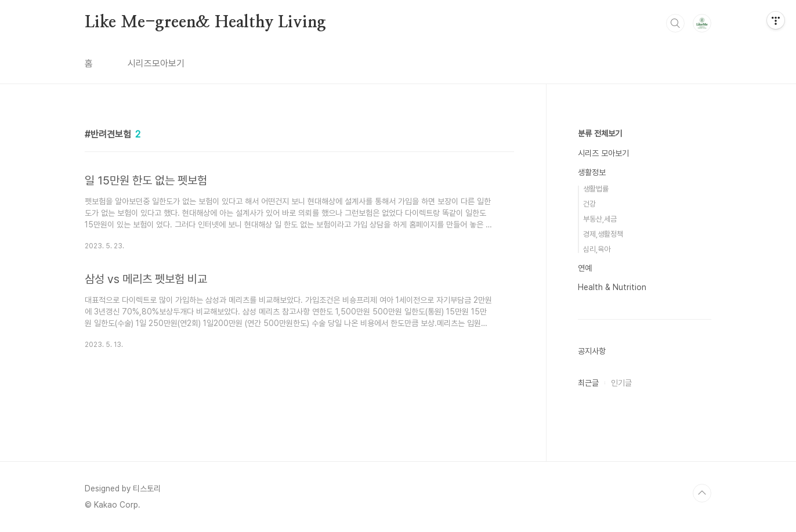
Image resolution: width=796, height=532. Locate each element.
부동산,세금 (600, 219)
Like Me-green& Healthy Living (205, 23)
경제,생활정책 (603, 234)
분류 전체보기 (600, 133)
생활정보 (592, 172)
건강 (589, 204)
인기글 (621, 383)
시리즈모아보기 (156, 64)
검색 (675, 23)
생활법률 (596, 189)
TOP (702, 493)
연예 (585, 268)
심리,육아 (597, 249)
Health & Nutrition (612, 287)
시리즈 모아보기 (603, 153)
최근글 (588, 383)
